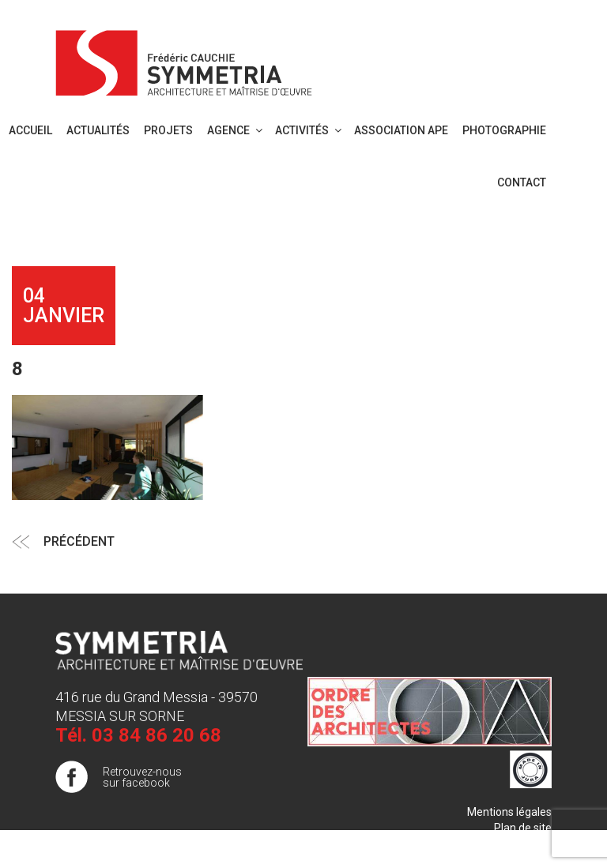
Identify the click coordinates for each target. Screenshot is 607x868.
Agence (236, 130)
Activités (309, 130)
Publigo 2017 (519, 844)
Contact (522, 182)
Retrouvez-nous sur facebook (142, 777)
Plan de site (523, 828)
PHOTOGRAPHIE (504, 130)
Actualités (98, 130)
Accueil (30, 130)
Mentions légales (509, 812)
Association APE (401, 130)
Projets (168, 130)
